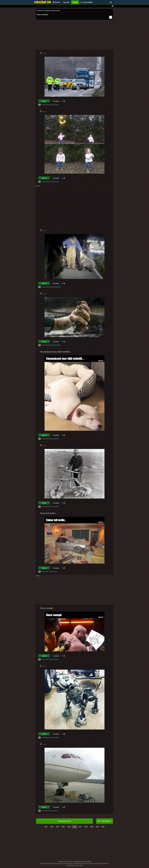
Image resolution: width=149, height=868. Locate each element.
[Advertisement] (74, 36)
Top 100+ (66, 2)
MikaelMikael (57, 287)
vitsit (38, 6)
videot (58, 6)
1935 (57, 827)
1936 (52, 827)
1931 (80, 827)
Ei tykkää (56, 101)
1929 (92, 827)
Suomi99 (56, 507)
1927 (103, 827)
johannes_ (56, 105)
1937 (46, 827)
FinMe (55, 572)
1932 (74, 827)
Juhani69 (56, 439)
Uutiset (75, 2)
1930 (86, 827)
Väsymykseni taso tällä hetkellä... (56, 352)
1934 (63, 827)
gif (42, 6)
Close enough (46, 608)
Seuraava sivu (64, 821)
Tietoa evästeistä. (42, 15)
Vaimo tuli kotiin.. (48, 513)
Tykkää (44, 101)
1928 (97, 827)
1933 (69, 827)
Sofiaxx (55, 811)
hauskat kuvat (50, 6)
